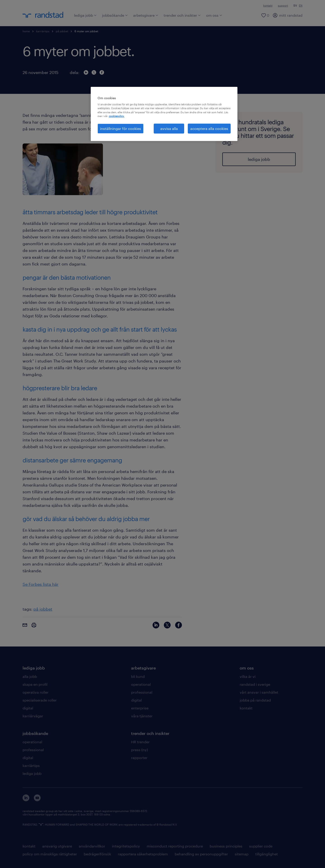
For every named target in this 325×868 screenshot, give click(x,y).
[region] (164, 114)
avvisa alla (169, 128)
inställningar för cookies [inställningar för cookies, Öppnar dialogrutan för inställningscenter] (121, 128)
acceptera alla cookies (209, 128)
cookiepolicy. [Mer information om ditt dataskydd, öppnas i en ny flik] (117, 116)
